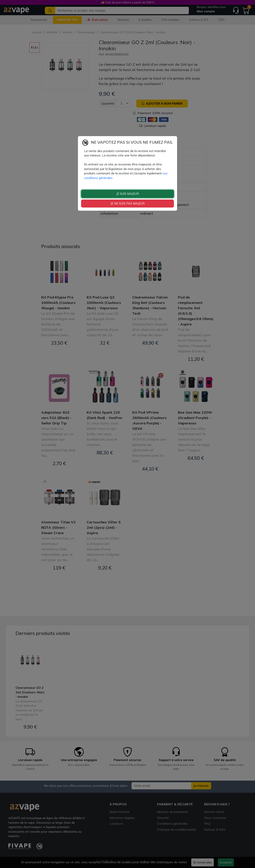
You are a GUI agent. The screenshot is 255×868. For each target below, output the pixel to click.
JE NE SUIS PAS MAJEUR (128, 203)
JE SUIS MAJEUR (128, 194)
